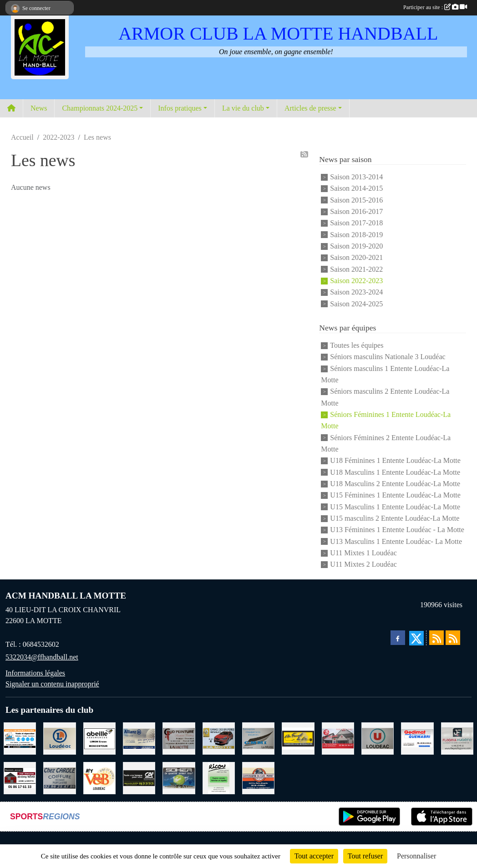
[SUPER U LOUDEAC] (378, 738)
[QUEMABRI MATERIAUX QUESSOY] (417, 738)
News (39, 108)
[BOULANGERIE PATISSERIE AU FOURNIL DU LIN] (298, 738)
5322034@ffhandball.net (42, 657)
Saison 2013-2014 (356, 177)
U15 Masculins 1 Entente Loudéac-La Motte (395, 507)
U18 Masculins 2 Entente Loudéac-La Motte (395, 484)
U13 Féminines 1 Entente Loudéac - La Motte (397, 530)
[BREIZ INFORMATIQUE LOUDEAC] (20, 738)
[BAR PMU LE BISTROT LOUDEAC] (338, 738)
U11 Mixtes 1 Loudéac (363, 553)
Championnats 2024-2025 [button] (100, 108)
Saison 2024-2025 (356, 304)
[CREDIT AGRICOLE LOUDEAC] (139, 777)
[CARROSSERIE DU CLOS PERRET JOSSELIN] (258, 777)
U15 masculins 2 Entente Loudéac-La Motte (395, 518)
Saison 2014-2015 (356, 189)
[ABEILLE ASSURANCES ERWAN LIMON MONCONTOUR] (99, 738)
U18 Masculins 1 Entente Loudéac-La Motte (395, 472)
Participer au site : (435, 7)
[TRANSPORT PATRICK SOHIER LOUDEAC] (179, 777)
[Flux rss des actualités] (436, 638)
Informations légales (35, 673)
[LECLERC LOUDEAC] (59, 738)
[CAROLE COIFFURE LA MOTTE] (59, 777)
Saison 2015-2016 (356, 200)
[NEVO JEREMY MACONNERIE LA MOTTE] (20, 777)
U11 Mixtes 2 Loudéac (363, 565)
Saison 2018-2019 (356, 235)
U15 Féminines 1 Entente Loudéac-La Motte (395, 495)
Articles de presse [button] (310, 108)
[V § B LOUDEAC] (99, 777)
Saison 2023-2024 (356, 292)
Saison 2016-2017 (356, 211)
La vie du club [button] (243, 108)
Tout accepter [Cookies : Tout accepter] (314, 856)
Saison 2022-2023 (356, 281)
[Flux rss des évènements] (453, 638)
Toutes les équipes (357, 345)
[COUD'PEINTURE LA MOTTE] (179, 738)
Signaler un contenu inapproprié (52, 684)
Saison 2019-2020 (356, 246)
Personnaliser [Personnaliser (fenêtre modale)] (416, 856)
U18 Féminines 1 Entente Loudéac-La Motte (395, 461)
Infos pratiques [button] (180, 108)
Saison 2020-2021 (356, 258)
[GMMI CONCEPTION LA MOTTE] (258, 738)
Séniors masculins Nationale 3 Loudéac (388, 357)
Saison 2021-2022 (356, 269)
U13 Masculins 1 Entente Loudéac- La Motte (396, 541)
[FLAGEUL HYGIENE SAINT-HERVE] (457, 738)
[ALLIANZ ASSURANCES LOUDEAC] (139, 738)
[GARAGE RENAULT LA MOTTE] (219, 738)
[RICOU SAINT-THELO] (219, 777)
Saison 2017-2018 (356, 223)
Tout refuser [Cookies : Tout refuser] (365, 856)
